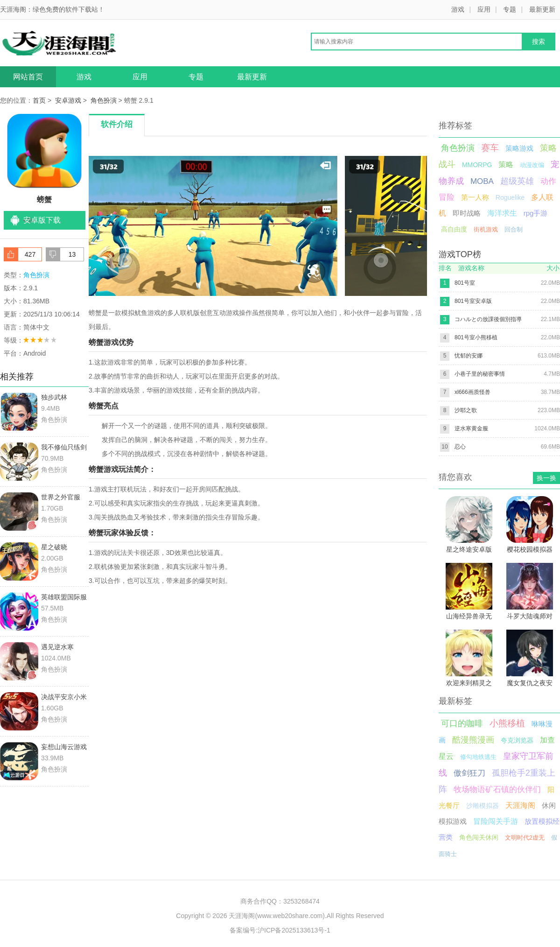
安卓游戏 (68, 100)
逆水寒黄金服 (471, 428)
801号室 (465, 283)
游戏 (458, 9)
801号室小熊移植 (476, 337)
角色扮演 (104, 100)
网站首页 (28, 77)
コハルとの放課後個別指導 (488, 319)
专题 (510, 9)
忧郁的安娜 (469, 356)
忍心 (460, 447)
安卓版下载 (42, 220)
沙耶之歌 (466, 410)
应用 (484, 9)
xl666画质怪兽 (472, 392)
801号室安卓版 (473, 301)
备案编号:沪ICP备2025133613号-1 (280, 930)
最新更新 (542, 9)
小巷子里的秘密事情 (480, 374)
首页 (39, 100)
